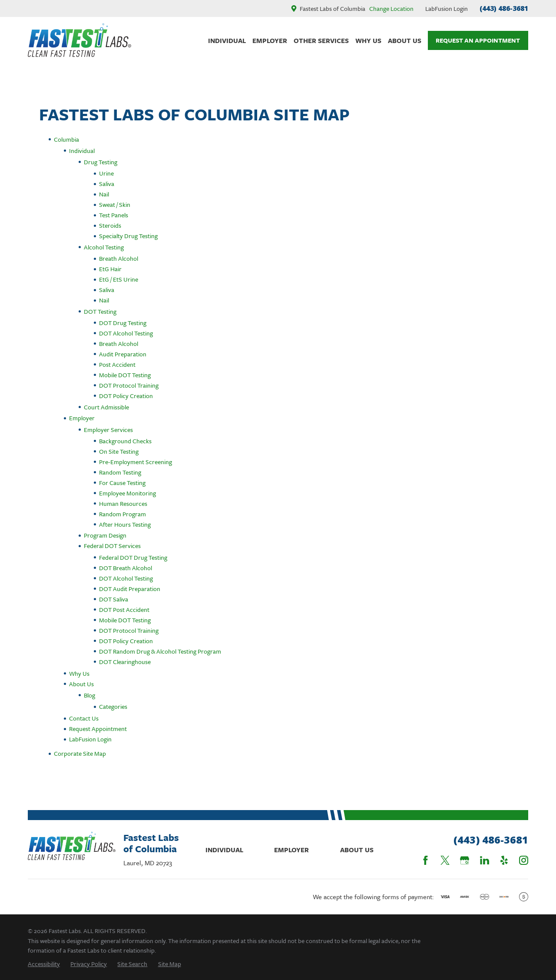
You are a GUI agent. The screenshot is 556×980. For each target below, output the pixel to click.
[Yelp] (504, 860)
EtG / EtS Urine (119, 279)
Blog (89, 695)
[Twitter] (445, 860)
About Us (81, 684)
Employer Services (108, 430)
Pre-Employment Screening (136, 462)
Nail (104, 194)
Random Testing (120, 472)
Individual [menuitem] (227, 40)
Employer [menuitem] (270, 40)
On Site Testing (119, 451)
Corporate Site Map (80, 753)
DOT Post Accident (124, 610)
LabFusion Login (447, 8)
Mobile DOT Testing (125, 375)
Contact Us (84, 718)
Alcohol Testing (104, 247)
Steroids (110, 225)
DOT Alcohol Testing (126, 333)
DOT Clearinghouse (125, 662)
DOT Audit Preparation (130, 589)
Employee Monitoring (127, 493)
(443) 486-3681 (504, 8)
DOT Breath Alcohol (126, 568)
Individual (82, 151)
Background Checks (125, 441)
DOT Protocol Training (129, 385)
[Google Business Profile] (465, 860)
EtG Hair (110, 269)
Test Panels (114, 215)
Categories (113, 706)
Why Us (79, 673)
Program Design (105, 535)
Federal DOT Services (112, 546)
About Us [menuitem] (405, 40)
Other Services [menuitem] (321, 40)
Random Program (122, 514)
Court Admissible (106, 407)
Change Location (391, 8)
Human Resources (123, 503)
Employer (82, 418)
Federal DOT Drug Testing (133, 557)
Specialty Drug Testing (128, 236)
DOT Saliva (114, 599)
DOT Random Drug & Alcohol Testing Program (160, 651)
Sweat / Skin (115, 204)
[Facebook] (425, 860)
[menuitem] (44, 964)
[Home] (79, 40)
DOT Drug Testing (123, 323)
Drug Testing (101, 162)
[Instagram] (524, 860)
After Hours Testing (125, 524)
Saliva (107, 184)
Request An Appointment (478, 40)
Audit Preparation (123, 354)
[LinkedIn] (485, 860)
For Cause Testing (122, 483)
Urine (106, 173)
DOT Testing (100, 311)
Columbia (66, 139)
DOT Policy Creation (126, 396)
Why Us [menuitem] (368, 40)
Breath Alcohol (119, 258)
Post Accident (117, 364)
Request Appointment (98, 729)
